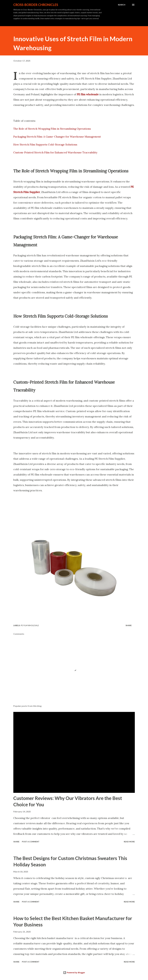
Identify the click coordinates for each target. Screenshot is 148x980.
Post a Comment (31, 842)
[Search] (122, 5)
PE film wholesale (30, 625)
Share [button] (129, 625)
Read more (129, 842)
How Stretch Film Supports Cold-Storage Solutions (45, 144)
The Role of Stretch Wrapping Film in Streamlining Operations (52, 129)
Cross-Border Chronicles (36, 5)
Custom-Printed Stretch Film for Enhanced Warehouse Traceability (55, 152)
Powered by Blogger (74, 973)
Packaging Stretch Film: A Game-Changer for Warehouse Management (57, 137)
